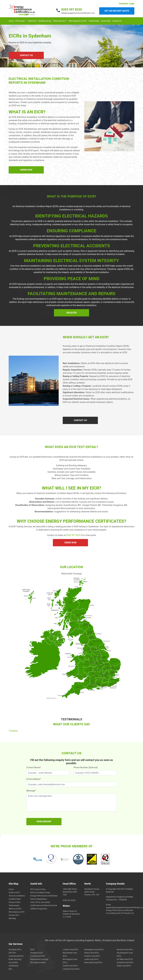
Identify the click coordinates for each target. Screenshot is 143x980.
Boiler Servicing (15, 959)
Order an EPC (14, 893)
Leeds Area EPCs (91, 959)
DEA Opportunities (38, 962)
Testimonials (94, 21)
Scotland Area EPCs (125, 962)
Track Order (106, 21)
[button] (21, 21)
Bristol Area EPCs (92, 953)
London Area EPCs (71, 950)
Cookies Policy (15, 899)
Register (72, 313)
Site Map (12, 918)
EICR (32, 950)
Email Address (34, 779)
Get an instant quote (117, 11)
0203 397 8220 (72, 10)
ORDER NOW (26, 170)
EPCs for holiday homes (40, 893)
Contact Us (117, 21)
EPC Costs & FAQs (38, 889)
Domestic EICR (36, 953)
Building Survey (45, 21)
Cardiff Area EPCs (70, 966)
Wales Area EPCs (124, 966)
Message (31, 791)
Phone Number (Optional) (86, 767)
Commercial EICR (38, 956)
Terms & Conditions (17, 896)
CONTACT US (26, 55)
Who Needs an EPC (17, 912)
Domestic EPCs (15, 950)
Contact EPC (14, 915)
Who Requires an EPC (78, 21)
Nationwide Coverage (39, 959)
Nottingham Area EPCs (94, 950)
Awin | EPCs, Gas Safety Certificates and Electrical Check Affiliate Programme (44, 905)
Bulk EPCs (33, 21)
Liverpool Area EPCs (71, 969)
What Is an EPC (15, 909)
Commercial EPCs (16, 956)
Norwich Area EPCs (125, 950)
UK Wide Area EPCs (125, 959)
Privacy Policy (14, 902)
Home (11, 21)
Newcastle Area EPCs (93, 962)
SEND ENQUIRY (44, 822)
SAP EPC (12, 953)
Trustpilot (13, 731)
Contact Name (34, 767)
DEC (10, 969)
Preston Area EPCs (92, 956)
